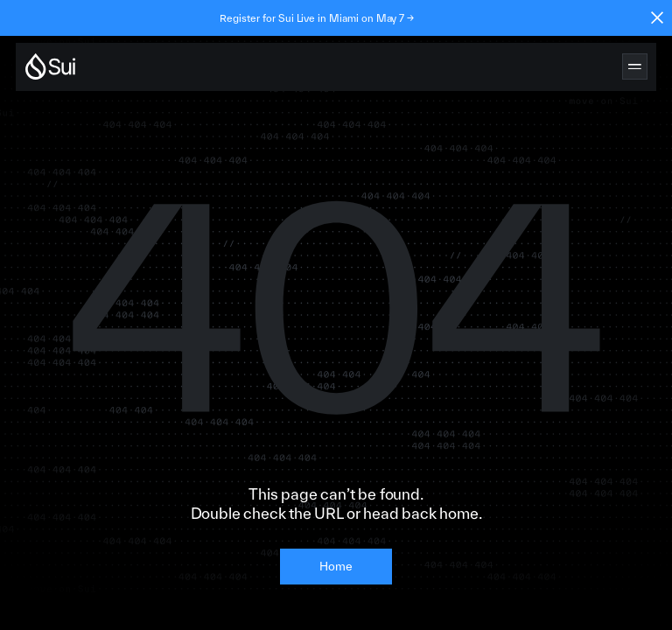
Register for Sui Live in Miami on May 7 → (317, 18)
